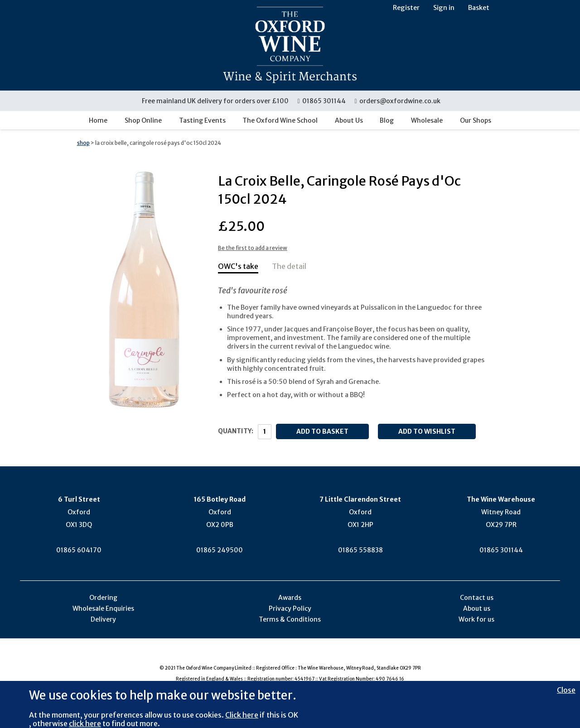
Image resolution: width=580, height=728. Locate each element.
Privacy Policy (290, 608)
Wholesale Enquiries (103, 608)
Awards (290, 598)
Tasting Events (202, 120)
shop (83, 143)
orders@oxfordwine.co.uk (397, 101)
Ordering (103, 598)
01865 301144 (322, 101)
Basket (479, 8)
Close (566, 690)
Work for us (476, 619)
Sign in (444, 8)
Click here (242, 715)
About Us (349, 120)
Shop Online (143, 120)
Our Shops (476, 120)
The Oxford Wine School (280, 120)
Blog (387, 120)
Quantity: (236, 431)
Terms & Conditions (290, 619)
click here (85, 723)
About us (477, 608)
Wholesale (427, 120)
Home (98, 120)
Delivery (103, 619)
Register (406, 8)
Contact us (477, 598)
